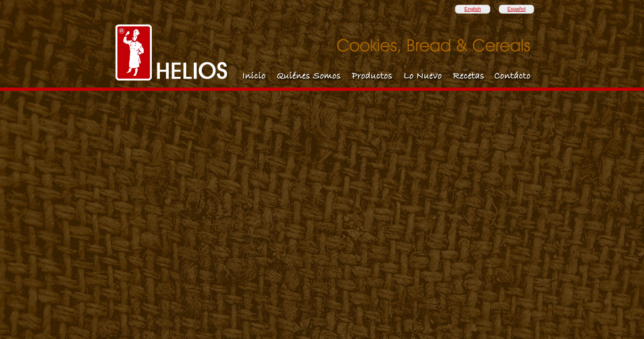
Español (516, 9)
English (473, 9)
